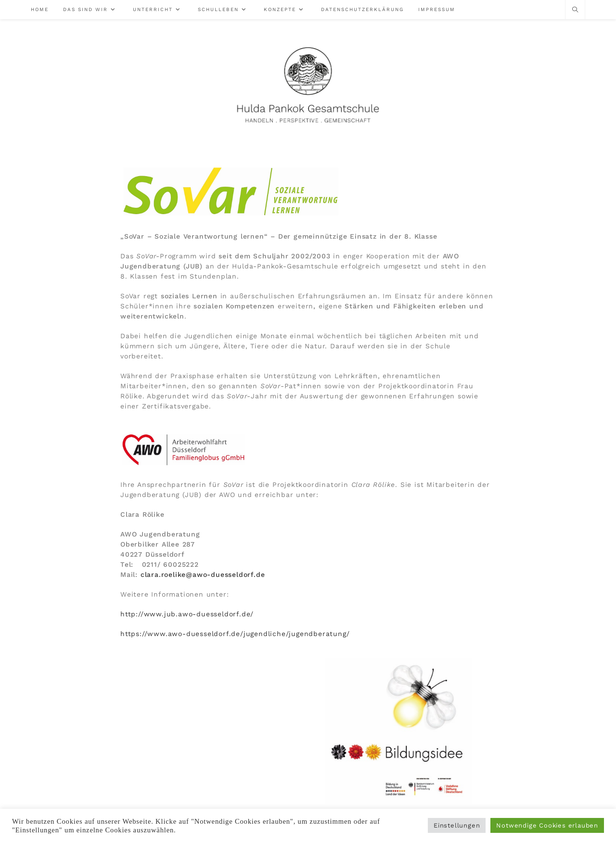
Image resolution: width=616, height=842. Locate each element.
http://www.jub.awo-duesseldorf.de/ (187, 614)
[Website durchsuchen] (575, 10)
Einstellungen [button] (457, 825)
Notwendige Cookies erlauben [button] (547, 825)
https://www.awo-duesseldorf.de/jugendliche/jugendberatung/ (235, 634)
